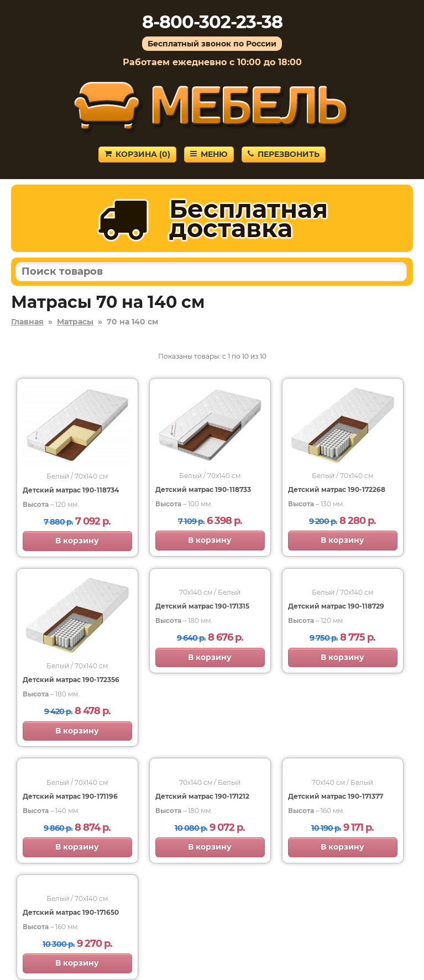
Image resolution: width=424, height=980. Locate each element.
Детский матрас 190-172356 (71, 680)
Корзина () (137, 154)
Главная (27, 322)
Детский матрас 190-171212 (202, 796)
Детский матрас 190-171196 (70, 796)
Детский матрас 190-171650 (71, 912)
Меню (209, 154)
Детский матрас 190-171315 (202, 606)
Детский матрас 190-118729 (336, 606)
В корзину (77, 541)
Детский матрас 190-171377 (336, 796)
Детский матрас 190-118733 (203, 489)
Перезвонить (284, 154)
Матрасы (75, 322)
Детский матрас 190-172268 (337, 489)
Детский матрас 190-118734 (71, 490)
